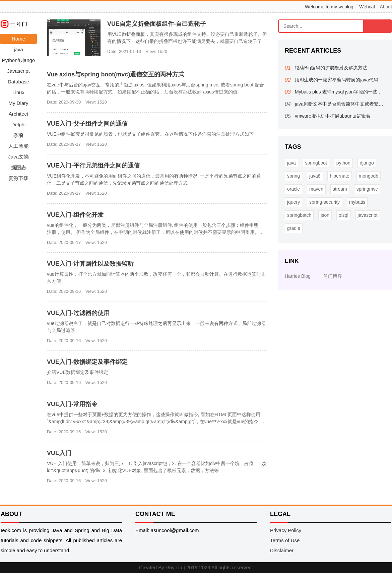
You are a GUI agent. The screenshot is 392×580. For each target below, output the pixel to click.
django (367, 163)
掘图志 (19, 167)
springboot (316, 163)
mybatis (357, 202)
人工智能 (18, 146)
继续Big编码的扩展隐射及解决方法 (331, 68)
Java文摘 (18, 157)
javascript (368, 215)
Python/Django (18, 60)
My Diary (18, 103)
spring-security (324, 202)
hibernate (339, 176)
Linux (18, 92)
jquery (293, 202)
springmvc (367, 189)
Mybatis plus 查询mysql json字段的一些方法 (341, 92)
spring (293, 176)
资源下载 (18, 178)
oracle (293, 189)
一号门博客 (330, 276)
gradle (294, 228)
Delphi (19, 124)
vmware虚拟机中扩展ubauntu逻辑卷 (333, 116)
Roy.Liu (174, 567)
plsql (344, 215)
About (386, 7)
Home (18, 39)
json (325, 215)
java (18, 49)
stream (340, 189)
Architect (18, 114)
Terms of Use (285, 540)
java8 (315, 176)
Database (18, 82)
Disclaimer (282, 550)
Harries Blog (298, 276)
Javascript (18, 71)
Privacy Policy (286, 530)
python (343, 163)
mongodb (369, 176)
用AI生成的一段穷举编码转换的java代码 (337, 80)
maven (316, 189)
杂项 (18, 135)
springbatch (299, 215)
